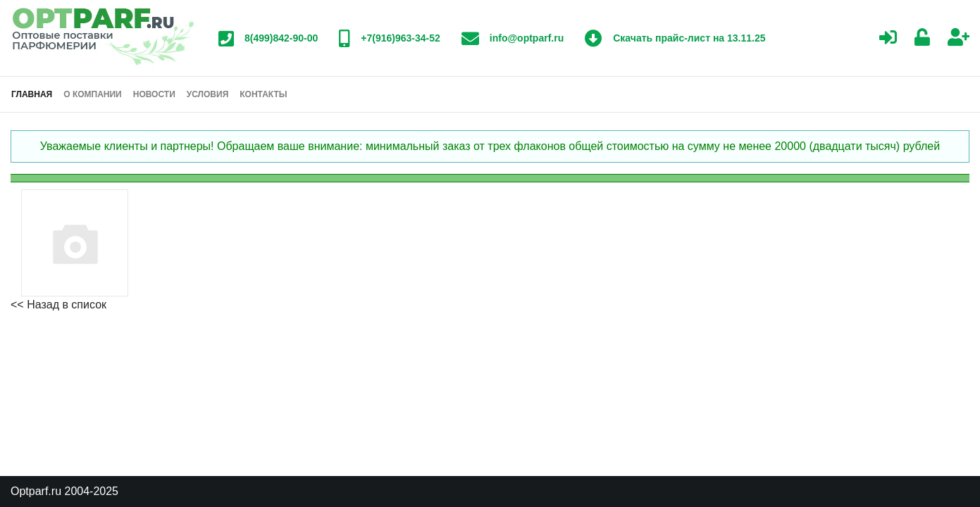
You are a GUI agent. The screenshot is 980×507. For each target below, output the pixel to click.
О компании (93, 94)
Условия (208, 94)
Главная (32, 94)
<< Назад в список (58, 305)
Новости (154, 94)
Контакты (263, 94)
